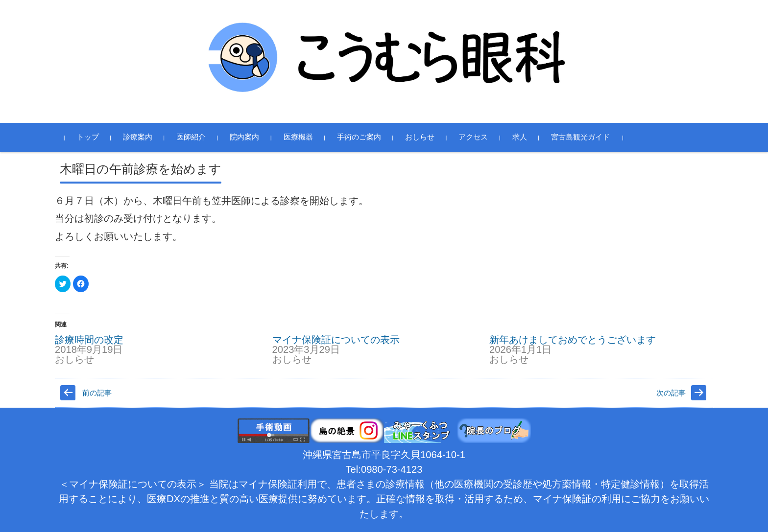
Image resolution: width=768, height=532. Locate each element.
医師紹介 (191, 137)
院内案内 (244, 137)
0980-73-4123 (392, 469)
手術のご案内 (359, 137)
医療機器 (298, 137)
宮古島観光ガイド (580, 137)
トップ (88, 137)
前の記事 (97, 393)
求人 (520, 137)
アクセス (473, 137)
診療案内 (138, 137)
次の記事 (671, 393)
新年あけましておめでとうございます (573, 340)
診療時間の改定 (89, 340)
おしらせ (420, 137)
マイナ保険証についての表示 (336, 340)
